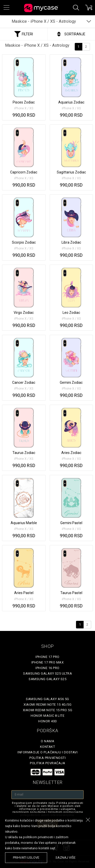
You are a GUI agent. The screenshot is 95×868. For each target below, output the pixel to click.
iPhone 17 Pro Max (48, 662)
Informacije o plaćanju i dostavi (48, 752)
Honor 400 (48, 721)
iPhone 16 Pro (48, 668)
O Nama (48, 741)
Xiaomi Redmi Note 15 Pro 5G (48, 710)
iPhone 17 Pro (48, 657)
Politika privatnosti (48, 758)
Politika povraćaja (48, 763)
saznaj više (65, 858)
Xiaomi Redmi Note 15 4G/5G (48, 705)
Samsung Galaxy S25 (48, 679)
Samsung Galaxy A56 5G (48, 699)
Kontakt (48, 747)
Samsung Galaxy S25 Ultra (48, 673)
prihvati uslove (26, 858)
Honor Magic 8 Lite (48, 716)
